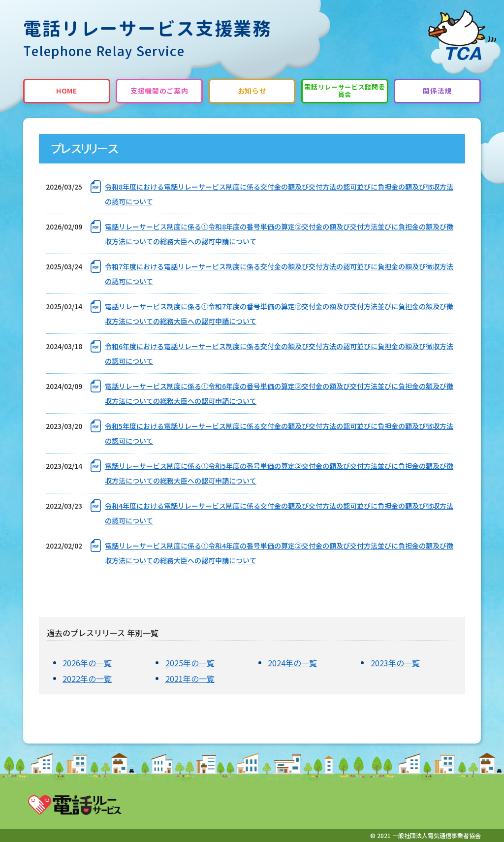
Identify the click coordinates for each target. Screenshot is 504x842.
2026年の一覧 (87, 663)
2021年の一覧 (190, 679)
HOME (67, 91)
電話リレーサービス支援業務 (147, 39)
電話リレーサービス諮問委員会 (345, 91)
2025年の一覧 (190, 663)
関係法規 (437, 91)
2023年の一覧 (395, 663)
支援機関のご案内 (159, 91)
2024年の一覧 (292, 663)
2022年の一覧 (87, 679)
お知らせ (252, 91)
